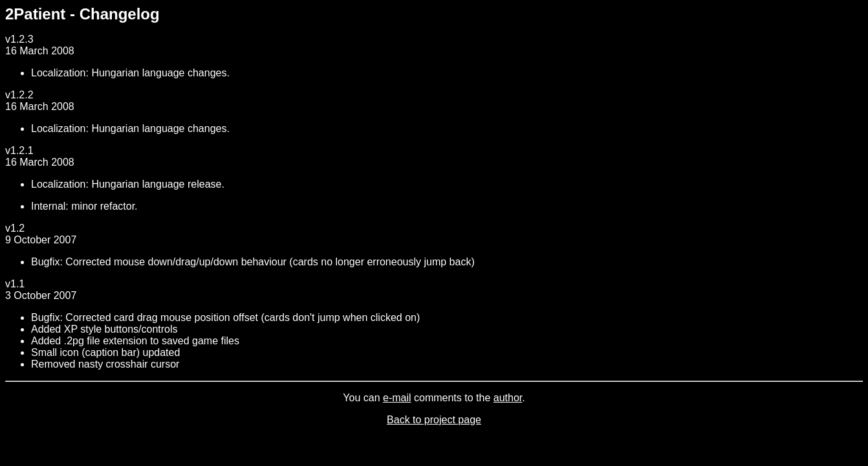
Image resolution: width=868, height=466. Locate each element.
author (508, 398)
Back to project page (434, 420)
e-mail (397, 398)
